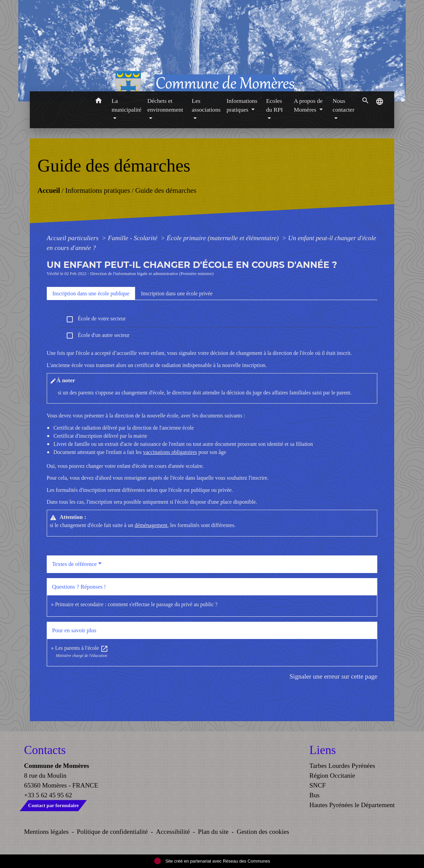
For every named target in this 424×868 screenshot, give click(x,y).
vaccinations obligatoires (170, 452)
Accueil (49, 190)
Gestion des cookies (263, 832)
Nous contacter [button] (343, 105)
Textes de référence (75, 564)
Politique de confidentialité (112, 832)
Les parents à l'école (82, 648)
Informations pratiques (98, 190)
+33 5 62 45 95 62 (48, 795)
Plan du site (213, 832)
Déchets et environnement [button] (165, 105)
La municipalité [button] (127, 105)
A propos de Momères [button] (308, 105)
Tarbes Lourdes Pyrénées (342, 766)
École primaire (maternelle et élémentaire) (224, 238)
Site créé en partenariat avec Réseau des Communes (212, 861)
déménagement (151, 525)
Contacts (45, 750)
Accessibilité (173, 832)
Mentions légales (46, 832)
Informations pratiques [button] (242, 105)
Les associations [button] (206, 105)
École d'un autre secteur (98, 336)
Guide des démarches (166, 190)
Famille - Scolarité (133, 238)
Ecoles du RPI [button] (274, 105)
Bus (315, 795)
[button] (99, 102)
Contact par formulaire (53, 805)
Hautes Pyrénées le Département (352, 805)
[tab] (91, 293)
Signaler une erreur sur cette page (334, 676)
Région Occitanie (332, 775)
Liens (323, 750)
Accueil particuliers (73, 238)
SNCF (318, 785)
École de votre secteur (96, 319)
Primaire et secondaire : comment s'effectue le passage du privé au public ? (136, 604)
